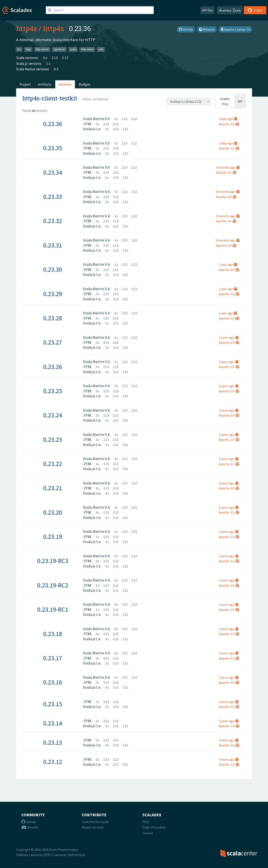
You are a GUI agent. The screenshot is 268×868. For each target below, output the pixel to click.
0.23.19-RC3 (53, 561)
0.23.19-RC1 (53, 609)
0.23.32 (53, 221)
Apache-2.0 (229, 124)
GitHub (186, 29)
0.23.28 (53, 318)
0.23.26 (53, 367)
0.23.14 (53, 723)
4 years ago (229, 740)
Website (207, 29)
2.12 (65, 58)
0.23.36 (53, 124)
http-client (87, 49)
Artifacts (45, 84)
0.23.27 (53, 342)
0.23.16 (53, 682)
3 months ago (228, 167)
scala (73, 49)
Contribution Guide (95, 822)
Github (28, 822)
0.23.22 (53, 464)
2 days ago (228, 119)
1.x (48, 63)
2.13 (55, 58)
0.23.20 (53, 512)
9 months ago (228, 216)
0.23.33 (53, 197)
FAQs (146, 822)
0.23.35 (53, 148)
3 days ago (228, 143)
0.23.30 (53, 269)
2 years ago (229, 337)
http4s (27, 28)
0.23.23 (53, 439)
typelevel (59, 49)
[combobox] (189, 101)
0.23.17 (53, 658)
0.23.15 (53, 704)
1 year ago (228, 264)
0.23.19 (53, 537)
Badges (85, 84)
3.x (45, 58)
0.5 (56, 69)
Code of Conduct (154, 827)
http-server (42, 49)
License (148, 833)
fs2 (19, 49)
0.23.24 (53, 415)
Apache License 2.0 (235, 29)
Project (25, 84)
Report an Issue (93, 827)
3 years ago (229, 459)
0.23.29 (53, 294)
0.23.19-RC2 (53, 585)
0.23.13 (53, 742)
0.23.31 (53, 245)
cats (101, 49)
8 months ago (228, 192)
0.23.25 (53, 391)
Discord (29, 827)
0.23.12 (53, 762)
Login (255, 10)
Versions (65, 84)
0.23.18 (53, 634)
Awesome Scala (230, 10)
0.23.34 (53, 172)
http (28, 49)
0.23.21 (53, 488)
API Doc (207, 10)
